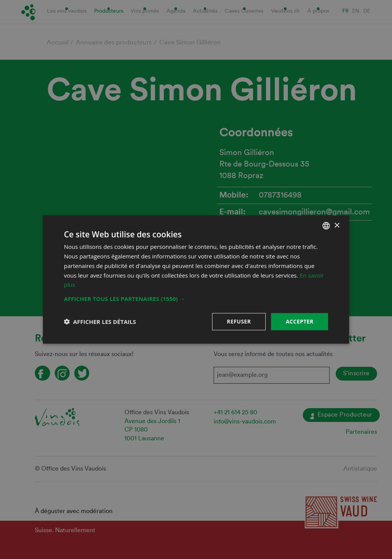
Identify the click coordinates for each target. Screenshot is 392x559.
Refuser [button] (239, 321)
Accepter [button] (300, 321)
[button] (196, 299)
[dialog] (196, 279)
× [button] (337, 225)
